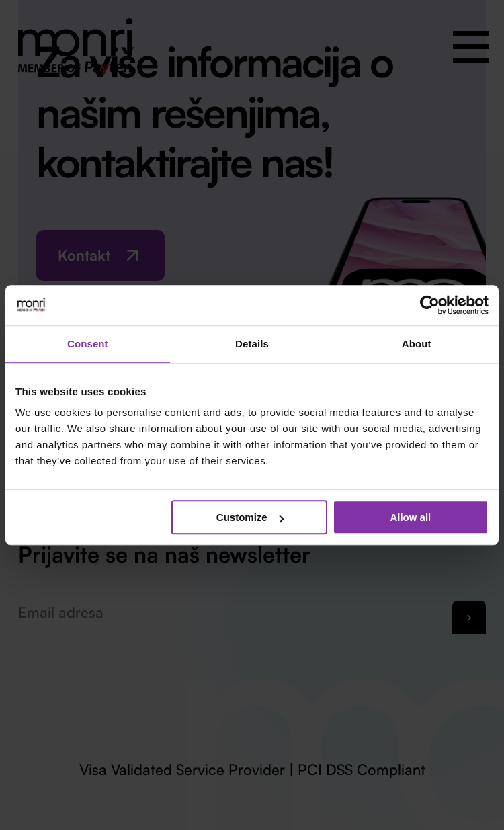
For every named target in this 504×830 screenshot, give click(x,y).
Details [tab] (252, 344)
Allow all (410, 517)
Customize (250, 517)
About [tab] (417, 344)
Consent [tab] (88, 344)
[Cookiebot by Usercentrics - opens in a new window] (430, 305)
